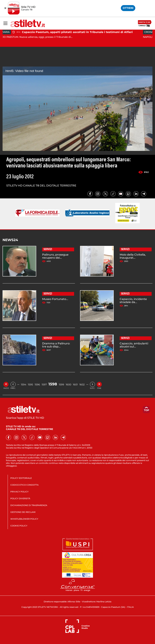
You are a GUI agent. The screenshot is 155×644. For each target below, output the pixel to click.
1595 (30, 385)
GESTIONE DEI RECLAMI (23, 512)
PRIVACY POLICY (19, 492)
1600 (68, 385)
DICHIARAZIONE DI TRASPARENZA (29, 505)
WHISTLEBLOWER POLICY (24, 519)
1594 (24, 385)
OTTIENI (128, 8)
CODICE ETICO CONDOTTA (24, 485)
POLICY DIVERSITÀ (20, 498)
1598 (53, 384)
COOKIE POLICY (19, 526)
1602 (82, 385)
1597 (44, 385)
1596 (37, 385)
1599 (61, 385)
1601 (75, 385)
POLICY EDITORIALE (21, 478)
